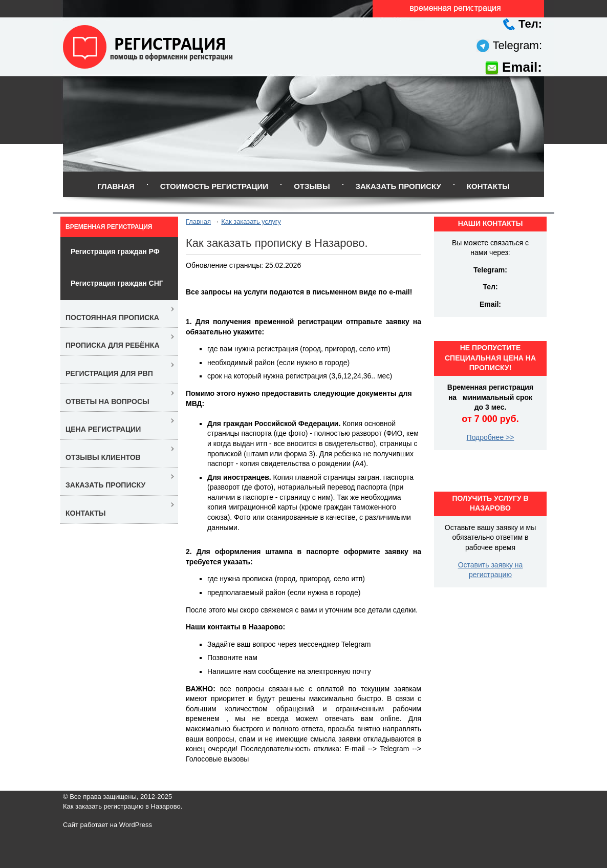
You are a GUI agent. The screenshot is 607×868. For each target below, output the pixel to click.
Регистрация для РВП (109, 373)
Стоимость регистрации (214, 186)
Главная (116, 186)
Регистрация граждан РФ (115, 251)
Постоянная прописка (112, 317)
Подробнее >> (491, 437)
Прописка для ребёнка (113, 345)
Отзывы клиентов (103, 457)
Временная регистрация (109, 227)
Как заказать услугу (251, 221)
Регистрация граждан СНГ (117, 283)
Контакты (488, 186)
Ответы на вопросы (107, 401)
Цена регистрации (103, 429)
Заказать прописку (398, 186)
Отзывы (312, 186)
